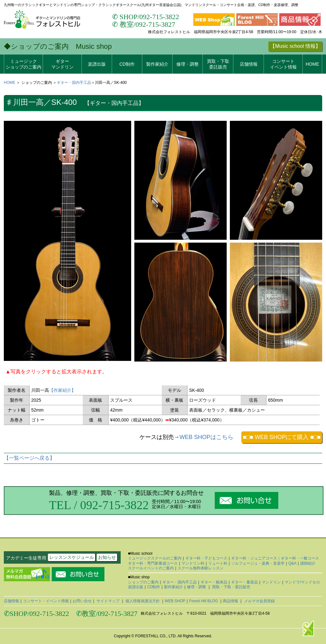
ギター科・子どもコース (206, 558)
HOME (312, 64)
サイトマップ (108, 601)
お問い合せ (82, 601)
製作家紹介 (157, 64)
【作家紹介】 (62, 390)
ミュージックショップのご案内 (24, 64)
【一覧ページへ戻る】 (29, 458)
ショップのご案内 (143, 582)
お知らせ (107, 557)
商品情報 (231, 601)
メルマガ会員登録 (259, 601)
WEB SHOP (175, 601)
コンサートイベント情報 (283, 64)
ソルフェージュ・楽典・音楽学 (258, 563)
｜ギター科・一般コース (298, 558)
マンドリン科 (193, 563)
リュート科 (218, 563)
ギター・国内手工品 (74, 83)
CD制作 (127, 64)
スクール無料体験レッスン (201, 568)
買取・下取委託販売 (218, 64)
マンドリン (271, 582)
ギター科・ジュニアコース (254, 558)
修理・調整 (188, 64)
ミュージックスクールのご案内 (155, 558)
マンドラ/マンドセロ (302, 582)
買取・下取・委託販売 (231, 587)
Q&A (292, 563)
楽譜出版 (97, 64)
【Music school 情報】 (295, 46)
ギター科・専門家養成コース (153, 563)
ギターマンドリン (62, 64)
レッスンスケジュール (72, 557)
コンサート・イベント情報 (46, 601)
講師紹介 (308, 563)
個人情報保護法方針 (143, 601)
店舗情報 (249, 64)
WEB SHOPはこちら (206, 437)
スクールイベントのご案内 (151, 568)
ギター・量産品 (244, 582)
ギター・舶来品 (214, 582)
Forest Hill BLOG (204, 601)
